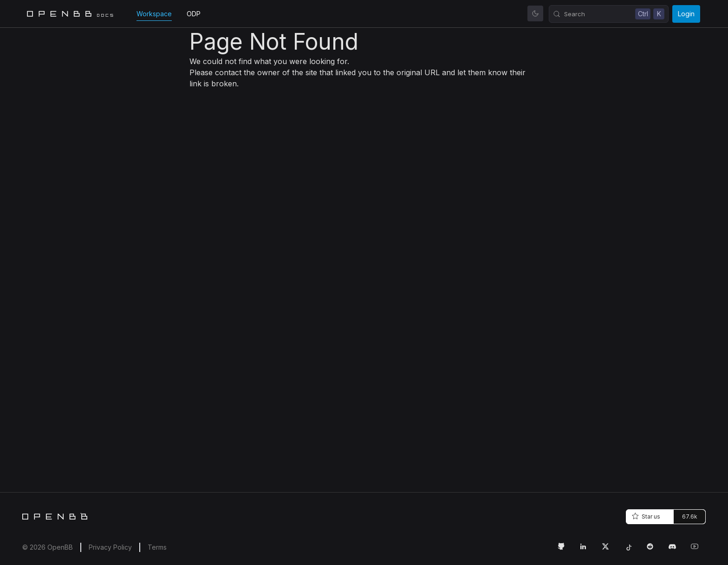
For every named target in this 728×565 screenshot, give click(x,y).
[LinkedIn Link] (587, 550)
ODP (194, 14)
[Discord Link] (676, 550)
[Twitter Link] (609, 550)
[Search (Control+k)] (609, 14)
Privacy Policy (110, 547)
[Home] (55, 516)
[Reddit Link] (654, 550)
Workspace (154, 14)
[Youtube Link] (698, 550)
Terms (157, 547)
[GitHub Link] (565, 550)
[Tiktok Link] (631, 550)
